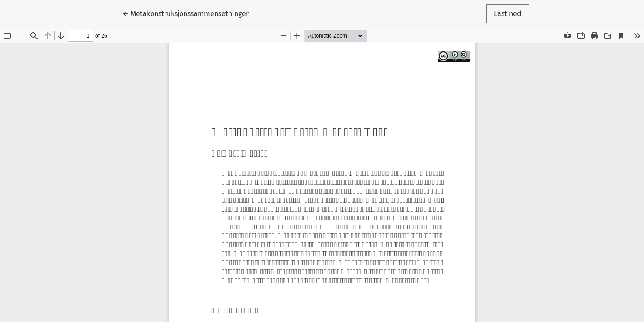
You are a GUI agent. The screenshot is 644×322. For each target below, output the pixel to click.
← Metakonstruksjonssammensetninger (186, 13)
